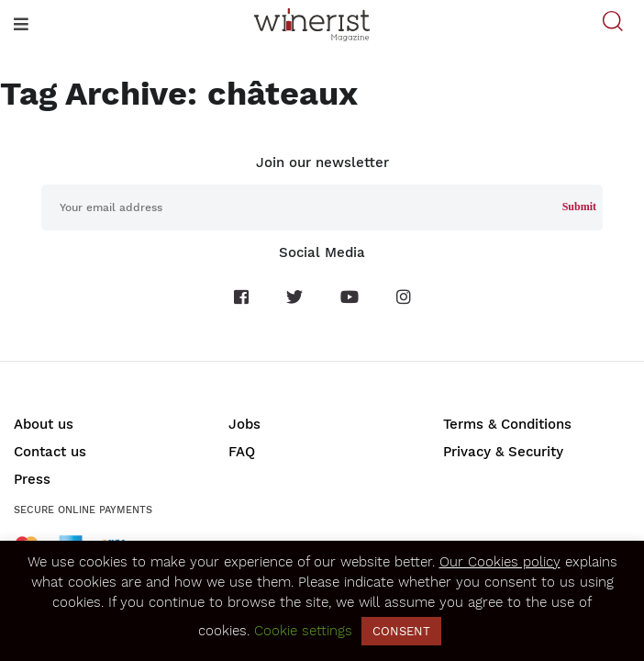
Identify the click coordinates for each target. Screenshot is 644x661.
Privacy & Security (503, 452)
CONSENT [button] (401, 631)
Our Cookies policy (500, 562)
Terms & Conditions (507, 424)
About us (44, 424)
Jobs (244, 424)
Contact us (50, 452)
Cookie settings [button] (303, 631)
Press (32, 479)
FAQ (242, 452)
